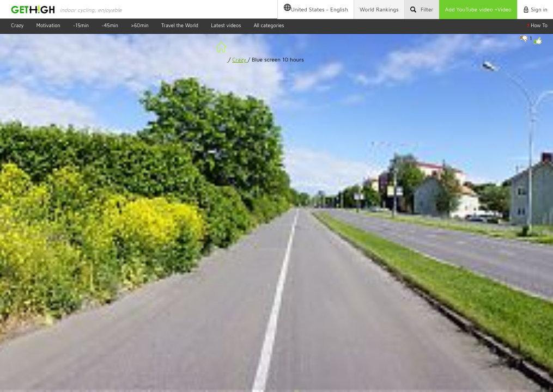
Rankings (379, 9)
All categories (269, 25)
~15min (81, 25)
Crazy (17, 25)
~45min (110, 25)
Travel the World (180, 25)
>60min (140, 25)
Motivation (48, 25)
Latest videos (226, 25)
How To (537, 25)
